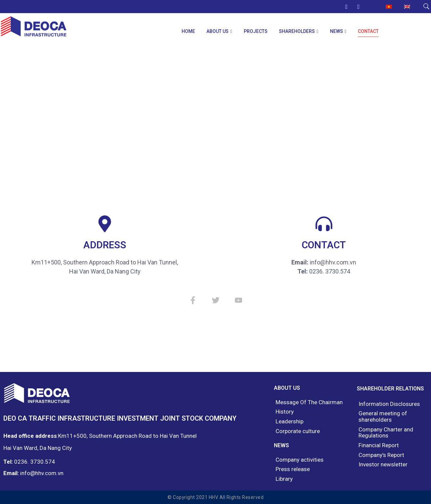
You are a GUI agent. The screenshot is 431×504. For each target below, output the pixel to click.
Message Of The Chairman (309, 402)
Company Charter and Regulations (386, 433)
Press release (293, 469)
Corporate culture (298, 431)
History (285, 412)
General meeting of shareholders (383, 416)
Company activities (300, 460)
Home (188, 31)
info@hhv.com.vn (42, 473)
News (337, 31)
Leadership (290, 422)
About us (218, 31)
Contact (368, 31)
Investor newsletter (383, 465)
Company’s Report (381, 455)
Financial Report (379, 445)
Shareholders (297, 31)
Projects (256, 31)
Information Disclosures (389, 404)
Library (284, 479)
